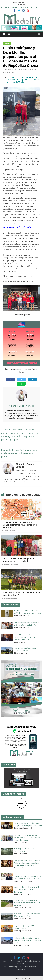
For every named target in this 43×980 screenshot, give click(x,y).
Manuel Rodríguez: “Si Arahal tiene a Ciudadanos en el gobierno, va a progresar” (19, 453)
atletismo (8, 72)
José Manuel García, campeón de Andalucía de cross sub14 (19, 560)
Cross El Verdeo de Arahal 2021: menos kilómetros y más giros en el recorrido (20, 525)
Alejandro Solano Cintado (29, 69)
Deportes (7, 44)
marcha (14, 72)
